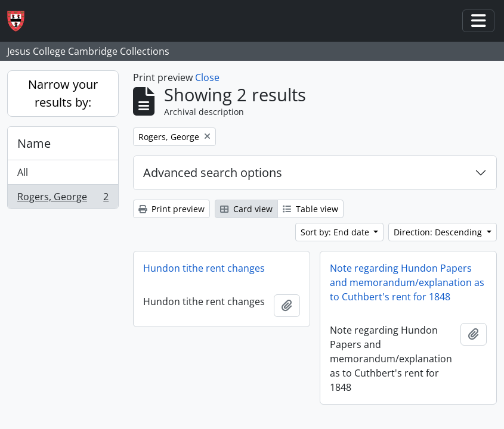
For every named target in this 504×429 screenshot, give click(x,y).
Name (34, 143)
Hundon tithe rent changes (204, 268)
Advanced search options (213, 172)
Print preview (171, 209)
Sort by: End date (336, 232)
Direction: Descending (439, 232)
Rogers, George (63, 199)
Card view (246, 209)
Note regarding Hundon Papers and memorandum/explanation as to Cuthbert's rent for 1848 (407, 282)
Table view (310, 209)
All (23, 172)
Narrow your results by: (63, 93)
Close (207, 77)
